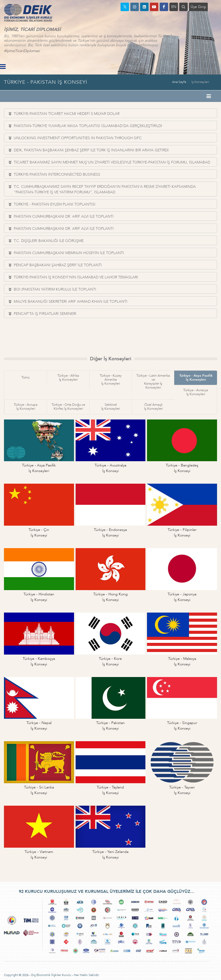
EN (174, 7)
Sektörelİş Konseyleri (111, 407)
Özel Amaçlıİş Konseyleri (153, 407)
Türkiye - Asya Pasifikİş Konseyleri (196, 378)
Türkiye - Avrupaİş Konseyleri (26, 407)
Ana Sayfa (179, 82)
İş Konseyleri (200, 82)
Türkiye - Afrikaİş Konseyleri (68, 378)
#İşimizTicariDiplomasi (22, 51)
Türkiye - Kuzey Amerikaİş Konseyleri (111, 380)
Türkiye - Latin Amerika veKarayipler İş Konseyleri (153, 382)
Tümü (26, 377)
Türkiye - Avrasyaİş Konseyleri (196, 392)
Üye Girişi (198, 7)
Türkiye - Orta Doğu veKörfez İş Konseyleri (68, 407)
